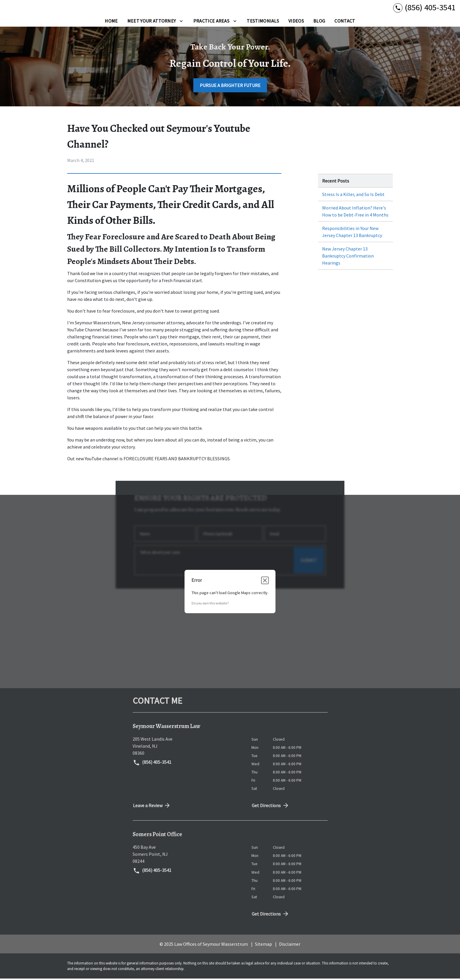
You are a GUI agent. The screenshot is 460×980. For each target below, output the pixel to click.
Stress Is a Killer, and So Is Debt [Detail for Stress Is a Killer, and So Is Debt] (353, 196)
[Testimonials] (263, 22)
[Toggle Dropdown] (181, 22)
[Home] (111, 22)
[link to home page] (41, 8)
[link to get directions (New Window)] (188, 747)
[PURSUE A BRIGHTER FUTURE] (230, 87)
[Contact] (345, 22)
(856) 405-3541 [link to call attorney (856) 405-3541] (152, 764)
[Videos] (296, 22)
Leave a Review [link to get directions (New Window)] (152, 807)
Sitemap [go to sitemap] (263, 945)
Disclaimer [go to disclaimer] (290, 945)
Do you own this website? (210, 605)
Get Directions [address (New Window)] (270, 807)
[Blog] (319, 22)
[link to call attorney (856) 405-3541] (424, 8)
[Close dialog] (265, 582)
